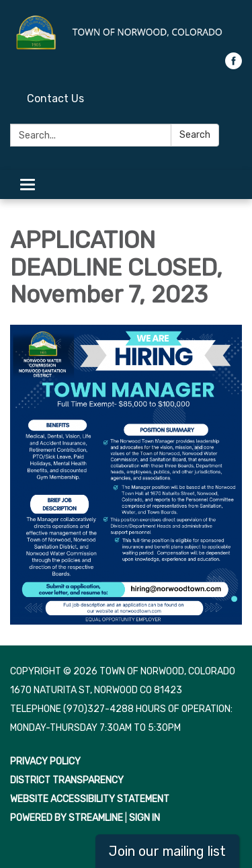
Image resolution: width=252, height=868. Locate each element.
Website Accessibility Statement (90, 799)
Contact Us (55, 98)
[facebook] (234, 66)
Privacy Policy (45, 761)
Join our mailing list (167, 851)
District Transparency (67, 780)
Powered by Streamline (67, 818)
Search (195, 135)
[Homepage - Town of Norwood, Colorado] (126, 33)
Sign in (144, 818)
